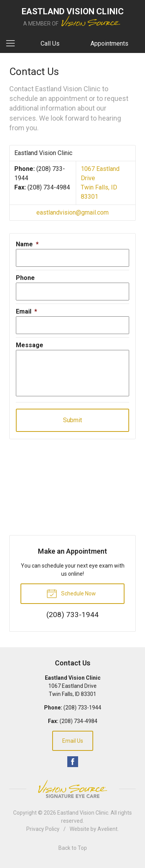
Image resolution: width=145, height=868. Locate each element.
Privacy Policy (43, 829)
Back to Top (73, 848)
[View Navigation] (13, 44)
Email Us (73, 741)
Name (27, 244)
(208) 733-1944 (82, 708)
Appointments (109, 43)
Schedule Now (71, 593)
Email (26, 311)
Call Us (50, 43)
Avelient (107, 829)
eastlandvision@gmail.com (72, 212)
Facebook (73, 762)
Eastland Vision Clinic (83, 813)
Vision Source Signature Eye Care (73, 789)
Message (30, 345)
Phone (25, 278)
